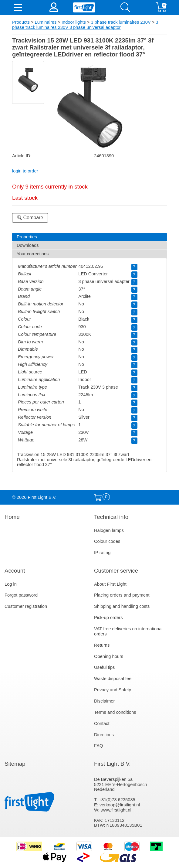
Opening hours (109, 656)
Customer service (116, 571)
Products (21, 22)
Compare (30, 218)
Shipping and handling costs (122, 606)
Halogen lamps (109, 530)
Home (12, 517)
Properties (27, 237)
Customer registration (26, 606)
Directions (104, 735)
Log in (11, 584)
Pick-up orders (108, 618)
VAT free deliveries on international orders (128, 631)
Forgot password (21, 595)
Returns (102, 645)
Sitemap (15, 764)
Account (15, 571)
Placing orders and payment (122, 595)
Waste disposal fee (113, 679)
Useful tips (104, 667)
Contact (102, 723)
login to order (25, 171)
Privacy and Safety (113, 690)
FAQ (98, 746)
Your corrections (33, 254)
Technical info (111, 517)
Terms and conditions (115, 712)
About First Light (110, 584)
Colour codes (107, 541)
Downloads (28, 245)
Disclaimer (104, 701)
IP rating (102, 553)
